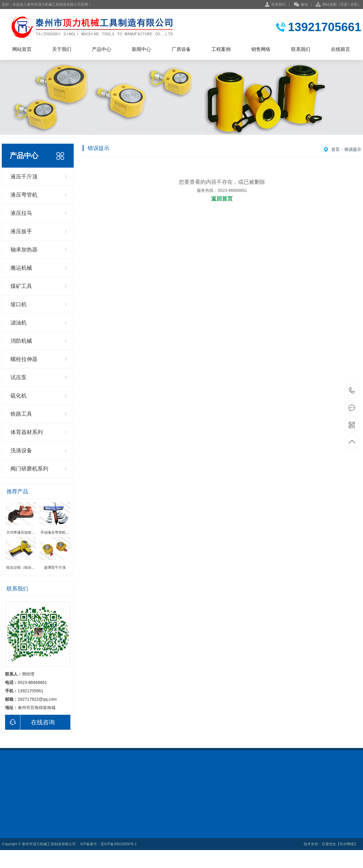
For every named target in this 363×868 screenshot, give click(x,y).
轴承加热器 (24, 250)
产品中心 (102, 49)
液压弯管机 (24, 195)
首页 (335, 149)
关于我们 (62, 49)
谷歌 (354, 4)
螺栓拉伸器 (24, 359)
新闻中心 (141, 49)
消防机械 (21, 341)
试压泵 (19, 377)
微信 (301, 5)
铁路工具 (21, 414)
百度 (344, 4)
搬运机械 (21, 268)
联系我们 (279, 4)
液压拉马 (21, 213)
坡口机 (19, 304)
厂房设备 (181, 49)
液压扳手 (21, 231)
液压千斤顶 (24, 177)
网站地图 (329, 4)
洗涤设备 (21, 450)
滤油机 (19, 323)
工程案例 (221, 49)
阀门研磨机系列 (29, 469)
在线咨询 (30, 722)
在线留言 (341, 49)
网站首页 (22, 49)
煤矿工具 (21, 286)
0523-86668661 (352, 391)
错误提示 (353, 149)
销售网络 (261, 49)
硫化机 (19, 396)
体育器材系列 (27, 432)
